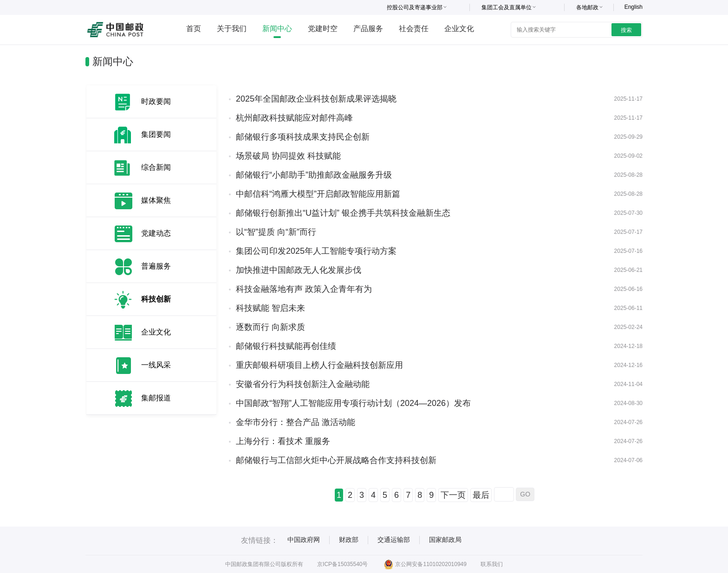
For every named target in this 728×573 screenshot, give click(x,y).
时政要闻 (156, 101)
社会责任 (414, 29)
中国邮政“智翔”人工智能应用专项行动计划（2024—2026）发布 (353, 403)
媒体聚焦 (156, 200)
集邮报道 (156, 398)
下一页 (453, 495)
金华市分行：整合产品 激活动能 (296, 422)
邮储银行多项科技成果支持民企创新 (303, 137)
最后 (481, 495)
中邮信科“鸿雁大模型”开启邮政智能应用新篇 (318, 194)
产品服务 (368, 29)
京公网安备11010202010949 (425, 564)
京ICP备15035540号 (342, 564)
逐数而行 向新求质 (270, 327)
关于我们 (232, 29)
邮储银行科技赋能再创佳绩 (286, 346)
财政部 (349, 540)
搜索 (626, 30)
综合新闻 (156, 167)
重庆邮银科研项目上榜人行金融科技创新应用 (319, 365)
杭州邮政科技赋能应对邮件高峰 (294, 118)
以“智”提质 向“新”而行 (276, 232)
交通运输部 (394, 540)
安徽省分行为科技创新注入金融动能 (303, 384)
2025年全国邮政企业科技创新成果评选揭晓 (316, 99)
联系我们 (492, 564)
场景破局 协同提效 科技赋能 (288, 156)
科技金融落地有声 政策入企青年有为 (304, 289)
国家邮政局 (445, 540)
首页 (194, 29)
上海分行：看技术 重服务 (283, 441)
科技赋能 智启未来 (270, 308)
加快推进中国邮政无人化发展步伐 (299, 270)
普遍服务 (156, 266)
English (634, 7)
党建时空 (323, 29)
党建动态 (156, 233)
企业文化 (459, 29)
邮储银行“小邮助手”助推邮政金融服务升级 (314, 175)
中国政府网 (304, 540)
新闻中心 (277, 29)
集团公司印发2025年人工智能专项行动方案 (316, 251)
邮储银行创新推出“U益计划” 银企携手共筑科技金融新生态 (343, 213)
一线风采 (156, 365)
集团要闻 (156, 134)
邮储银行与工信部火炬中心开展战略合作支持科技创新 (336, 460)
